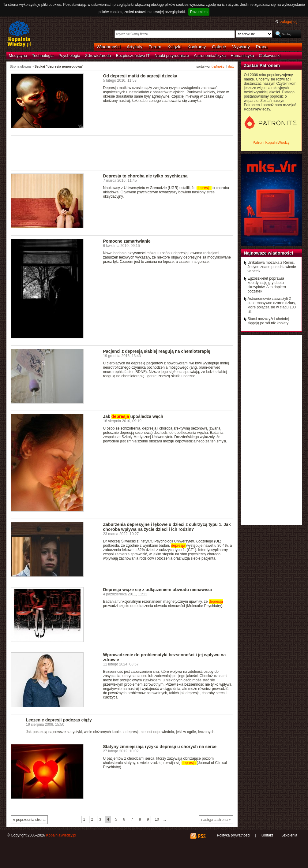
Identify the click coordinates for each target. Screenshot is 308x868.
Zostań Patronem (262, 65)
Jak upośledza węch (133, 416)
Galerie (219, 47)
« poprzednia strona (29, 820)
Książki (175, 47)
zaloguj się (289, 22)
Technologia (43, 56)
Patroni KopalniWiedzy (271, 143)
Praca (262, 47)
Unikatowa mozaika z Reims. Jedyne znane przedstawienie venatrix (272, 267)
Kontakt (267, 835)
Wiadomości (109, 47)
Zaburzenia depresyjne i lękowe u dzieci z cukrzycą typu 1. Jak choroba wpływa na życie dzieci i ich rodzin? (167, 527)
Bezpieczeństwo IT (133, 56)
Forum (155, 47)
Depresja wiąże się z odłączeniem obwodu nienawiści (158, 590)
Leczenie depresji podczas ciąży (59, 720)
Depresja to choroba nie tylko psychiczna (145, 176)
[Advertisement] (122, 152)
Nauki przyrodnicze (172, 56)
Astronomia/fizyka (210, 56)
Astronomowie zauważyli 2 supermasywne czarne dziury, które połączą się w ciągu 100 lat (272, 305)
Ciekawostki (270, 56)
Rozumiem (199, 12)
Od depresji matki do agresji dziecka (140, 76)
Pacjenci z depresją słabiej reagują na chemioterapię (157, 351)
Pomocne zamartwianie (127, 241)
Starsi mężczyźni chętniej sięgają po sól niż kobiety (268, 321)
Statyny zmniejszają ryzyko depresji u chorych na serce (160, 747)
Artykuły (135, 47)
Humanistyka (242, 56)
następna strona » (216, 820)
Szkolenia (289, 835)
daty (231, 66)
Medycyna (18, 56)
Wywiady (241, 47)
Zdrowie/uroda (98, 56)
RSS (202, 836)
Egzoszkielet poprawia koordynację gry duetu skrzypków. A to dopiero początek (267, 285)
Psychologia (69, 56)
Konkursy (197, 47)
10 (157, 819)
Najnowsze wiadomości (269, 253)
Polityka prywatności (233, 835)
